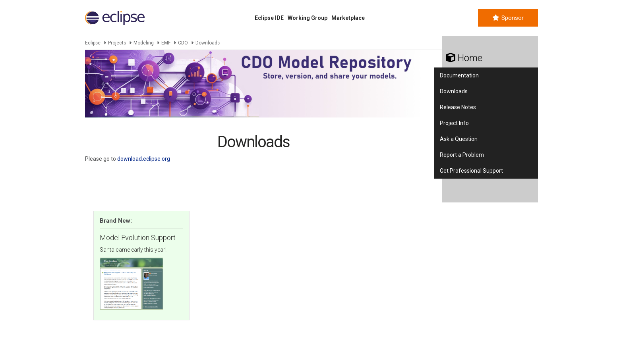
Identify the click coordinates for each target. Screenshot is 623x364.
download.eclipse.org (144, 159)
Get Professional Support (471, 171)
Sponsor (508, 18)
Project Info (454, 123)
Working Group (308, 18)
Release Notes (458, 107)
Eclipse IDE (269, 18)
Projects (117, 43)
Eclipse (93, 43)
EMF (166, 43)
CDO (183, 43)
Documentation (459, 75)
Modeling (144, 43)
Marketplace (348, 18)
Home (464, 58)
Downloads (454, 91)
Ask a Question (459, 139)
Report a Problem (462, 155)
